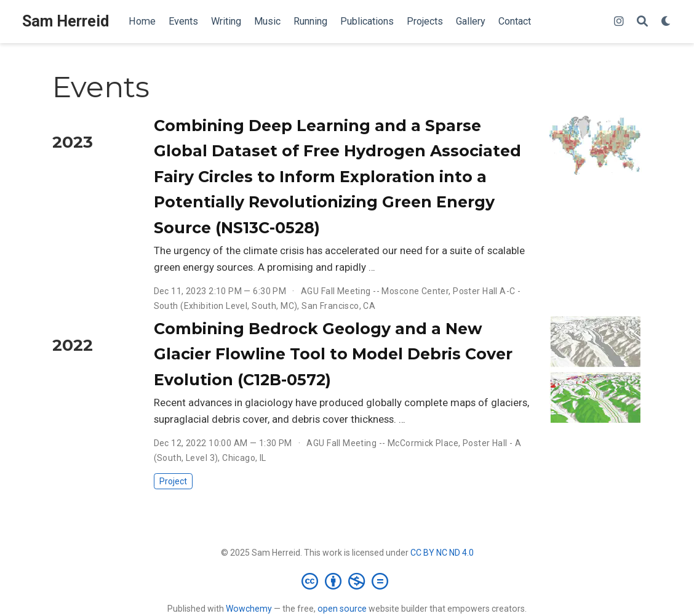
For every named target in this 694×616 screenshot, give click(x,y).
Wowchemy (249, 609)
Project (173, 481)
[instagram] (619, 22)
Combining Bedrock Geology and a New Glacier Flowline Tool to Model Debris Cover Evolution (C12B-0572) (333, 354)
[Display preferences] (666, 22)
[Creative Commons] (347, 581)
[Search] (642, 22)
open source (342, 609)
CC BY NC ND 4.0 (442, 553)
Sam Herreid (66, 21)
